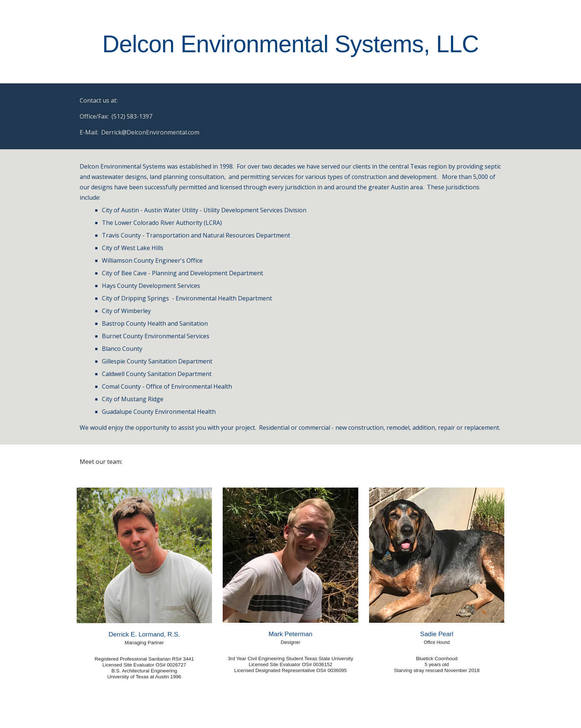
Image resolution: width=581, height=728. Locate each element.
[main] (290, 44)
